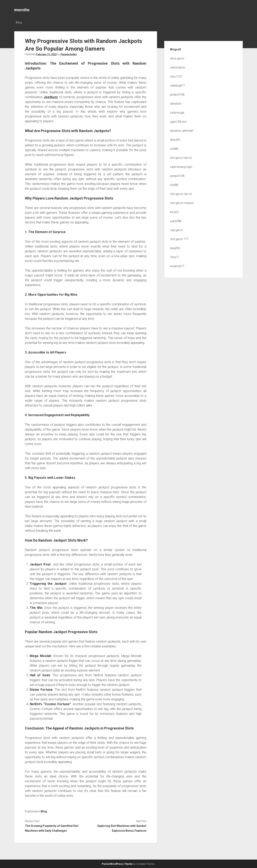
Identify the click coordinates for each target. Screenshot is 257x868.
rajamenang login (181, 167)
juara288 (176, 221)
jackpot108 (177, 95)
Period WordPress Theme (117, 864)
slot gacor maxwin (182, 203)
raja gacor (177, 230)
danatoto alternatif (182, 131)
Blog (19, 22)
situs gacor (177, 58)
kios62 (174, 212)
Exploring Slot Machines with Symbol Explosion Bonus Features (122, 828)
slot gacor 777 (179, 239)
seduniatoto (178, 67)
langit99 (175, 248)
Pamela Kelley (69, 54)
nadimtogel (177, 113)
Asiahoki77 (177, 266)
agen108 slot (178, 122)
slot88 (174, 149)
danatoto (176, 104)
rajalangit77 (177, 86)
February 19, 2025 (46, 54)
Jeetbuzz (51, 97)
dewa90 (175, 140)
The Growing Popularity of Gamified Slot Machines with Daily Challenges (52, 828)
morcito (22, 10)
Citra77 (175, 257)
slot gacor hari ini (181, 158)
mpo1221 (176, 76)
